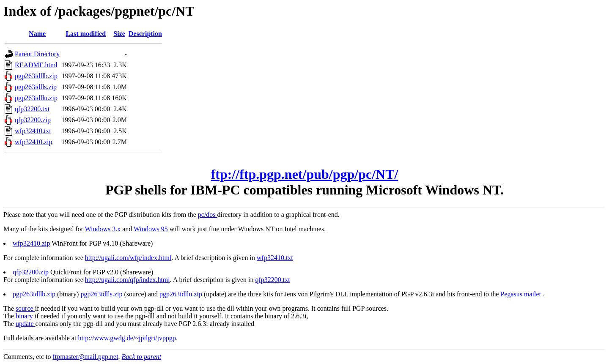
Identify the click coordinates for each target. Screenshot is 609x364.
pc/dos (208, 215)
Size (119, 34)
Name (37, 34)
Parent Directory (37, 54)
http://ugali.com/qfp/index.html (128, 280)
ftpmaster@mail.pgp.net (85, 357)
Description (145, 34)
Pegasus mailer (522, 294)
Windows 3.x (104, 229)
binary (25, 316)
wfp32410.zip (33, 142)
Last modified (86, 34)
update (26, 324)
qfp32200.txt (32, 109)
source (25, 308)
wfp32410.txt (33, 131)
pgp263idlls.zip (36, 87)
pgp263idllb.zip (36, 76)
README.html (36, 65)
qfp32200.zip (33, 120)
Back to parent (142, 357)
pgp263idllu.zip (36, 98)
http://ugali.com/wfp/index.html (128, 258)
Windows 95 (152, 229)
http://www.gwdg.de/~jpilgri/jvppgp (127, 338)
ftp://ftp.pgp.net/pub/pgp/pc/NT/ (305, 174)
